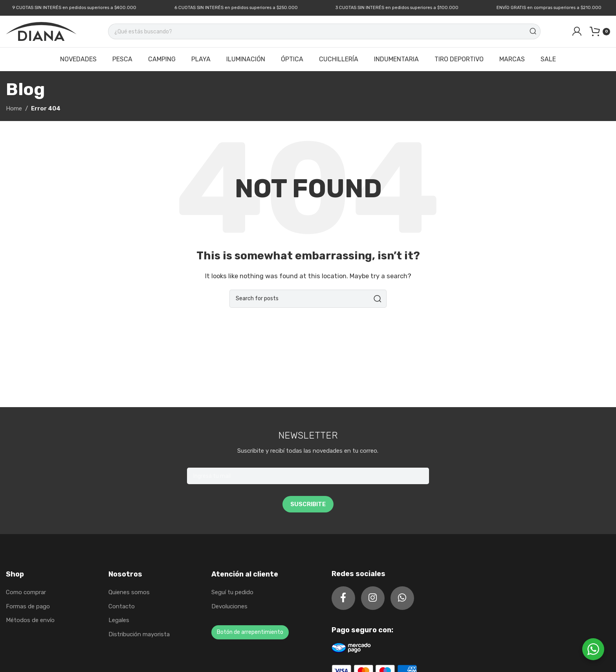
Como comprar (26, 592)
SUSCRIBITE (308, 504)
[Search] (324, 31)
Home (14, 108)
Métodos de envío (30, 620)
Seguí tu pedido (232, 592)
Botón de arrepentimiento (250, 632)
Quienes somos (129, 592)
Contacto (122, 606)
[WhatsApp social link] (402, 598)
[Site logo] (41, 31)
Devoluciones (229, 606)
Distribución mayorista (139, 634)
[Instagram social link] (373, 598)
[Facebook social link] (343, 598)
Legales (119, 620)
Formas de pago (28, 606)
